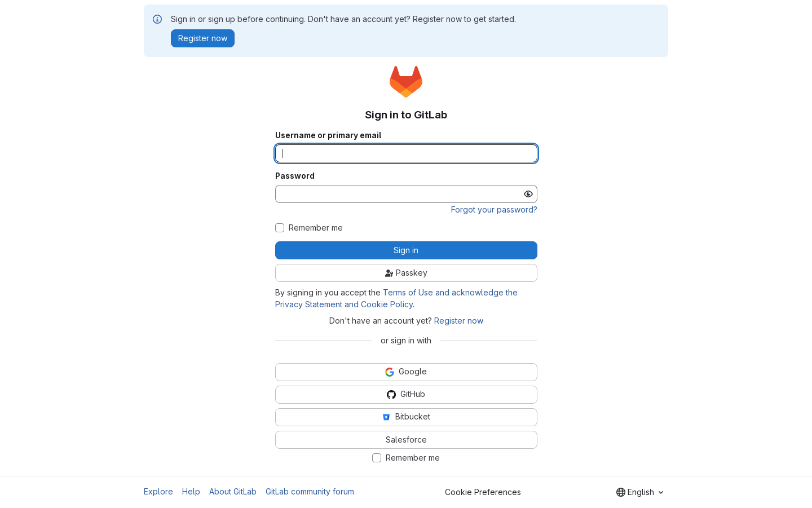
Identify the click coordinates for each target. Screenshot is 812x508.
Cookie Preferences (483, 492)
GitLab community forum (310, 491)
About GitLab (233, 491)
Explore (158, 491)
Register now (459, 321)
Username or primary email (328, 135)
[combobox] (640, 492)
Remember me (316, 228)
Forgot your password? (494, 209)
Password (295, 176)
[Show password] (528, 194)
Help (191, 491)
